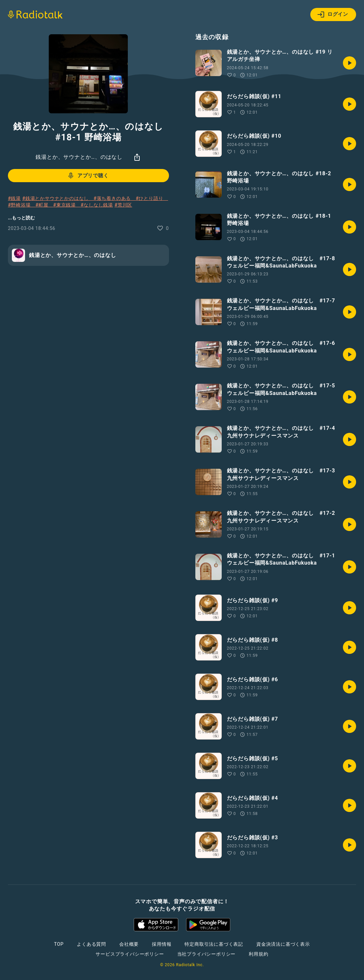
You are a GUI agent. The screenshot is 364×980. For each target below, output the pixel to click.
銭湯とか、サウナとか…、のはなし (79, 157)
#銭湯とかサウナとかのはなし (58, 198)
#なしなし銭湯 (97, 205)
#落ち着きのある (115, 198)
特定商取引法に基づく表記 (214, 944)
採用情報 (162, 944)
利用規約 (258, 954)
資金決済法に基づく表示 (283, 944)
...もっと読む (21, 218)
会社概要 (129, 944)
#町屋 (44, 205)
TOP (59, 944)
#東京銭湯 (67, 205)
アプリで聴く (88, 176)
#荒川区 (123, 205)
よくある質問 (91, 944)
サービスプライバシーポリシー (130, 954)
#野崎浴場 (22, 205)
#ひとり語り (152, 198)
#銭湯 (14, 198)
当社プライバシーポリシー (207, 954)
